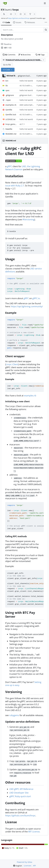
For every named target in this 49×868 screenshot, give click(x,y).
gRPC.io (36, 298)
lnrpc (16, 10)
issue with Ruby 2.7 (15, 186)
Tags (40, 55)
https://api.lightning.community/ (27, 306)
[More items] (46, 22)
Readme (6, 44)
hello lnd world (26, 81)
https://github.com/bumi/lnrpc (19, 18)
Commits (9, 55)
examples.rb (11, 105)
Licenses (28, 866)
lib (7, 86)
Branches (25, 55)
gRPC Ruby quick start (20, 796)
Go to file (7, 65)
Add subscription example (31, 105)
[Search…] (46, 30)
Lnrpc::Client (12, 364)
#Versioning (28, 220)
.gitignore (10, 95)
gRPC (9, 166)
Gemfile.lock (11, 115)
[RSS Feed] (4, 14)
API (34, 866)
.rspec (8, 100)
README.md (11, 134)
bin (7, 81)
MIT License (34, 832)
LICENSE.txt (10, 119)
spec (8, 90)
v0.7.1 (22, 124)
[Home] (5, 3)
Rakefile (9, 129)
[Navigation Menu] (45, 3)
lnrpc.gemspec (11, 124)
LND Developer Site (19, 793)
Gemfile (9, 110)
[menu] (18, 866)
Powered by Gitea (24, 862)
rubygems (14, 715)
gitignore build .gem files (29, 76)
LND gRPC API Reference (21, 789)
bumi (8, 10)
